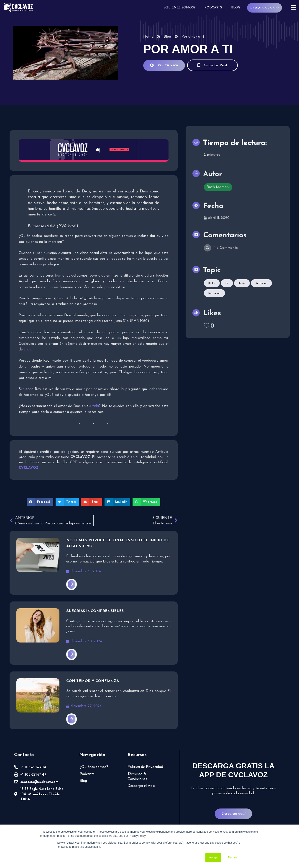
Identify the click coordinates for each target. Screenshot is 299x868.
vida (95, 400)
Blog (237, 8)
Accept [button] (213, 858)
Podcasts (215, 8)
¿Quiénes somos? (181, 8)
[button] (42, 496)
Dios (144, 344)
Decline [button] (233, 858)
